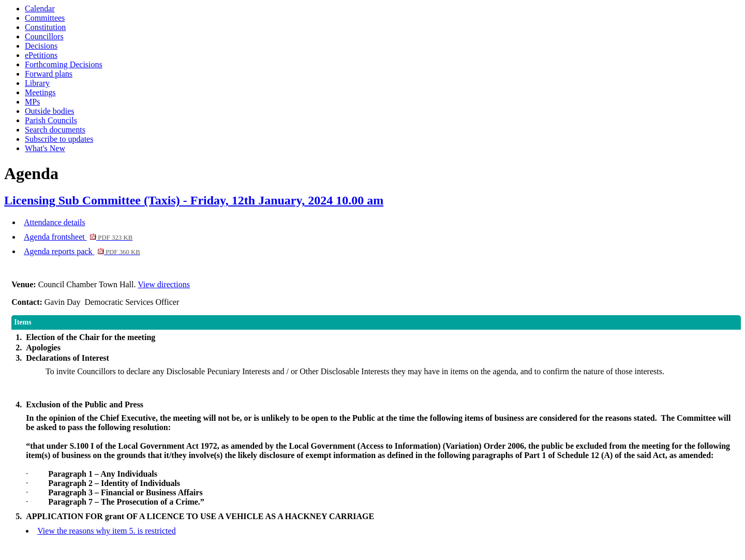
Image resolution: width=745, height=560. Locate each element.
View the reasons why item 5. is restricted (106, 531)
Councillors (44, 36)
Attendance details (55, 222)
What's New (45, 148)
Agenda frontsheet (78, 237)
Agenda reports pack (82, 251)
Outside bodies (50, 111)
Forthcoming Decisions (64, 64)
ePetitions (41, 55)
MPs (32, 102)
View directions (164, 284)
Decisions (41, 46)
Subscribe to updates (59, 139)
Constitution (45, 27)
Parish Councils (51, 120)
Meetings (40, 92)
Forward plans (49, 74)
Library (37, 83)
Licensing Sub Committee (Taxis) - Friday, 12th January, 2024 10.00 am (194, 200)
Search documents (55, 130)
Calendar (40, 9)
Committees (45, 18)
